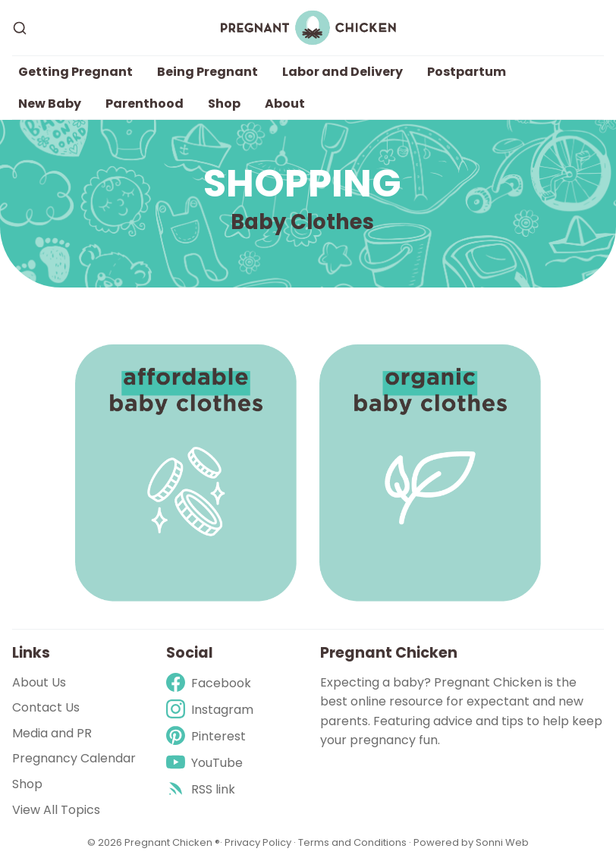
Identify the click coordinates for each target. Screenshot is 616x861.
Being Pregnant (207, 72)
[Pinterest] (210, 736)
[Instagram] (210, 710)
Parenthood (145, 104)
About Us (39, 682)
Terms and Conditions (352, 842)
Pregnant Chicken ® (172, 842)
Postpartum (467, 72)
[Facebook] (210, 683)
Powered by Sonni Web (471, 842)
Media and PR (52, 733)
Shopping (302, 184)
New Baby (50, 104)
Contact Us (46, 707)
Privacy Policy (259, 842)
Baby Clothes (302, 222)
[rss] (210, 789)
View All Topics (56, 810)
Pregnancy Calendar (74, 758)
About (285, 104)
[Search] (20, 28)
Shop (224, 104)
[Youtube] (210, 763)
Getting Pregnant (75, 72)
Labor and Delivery (343, 72)
